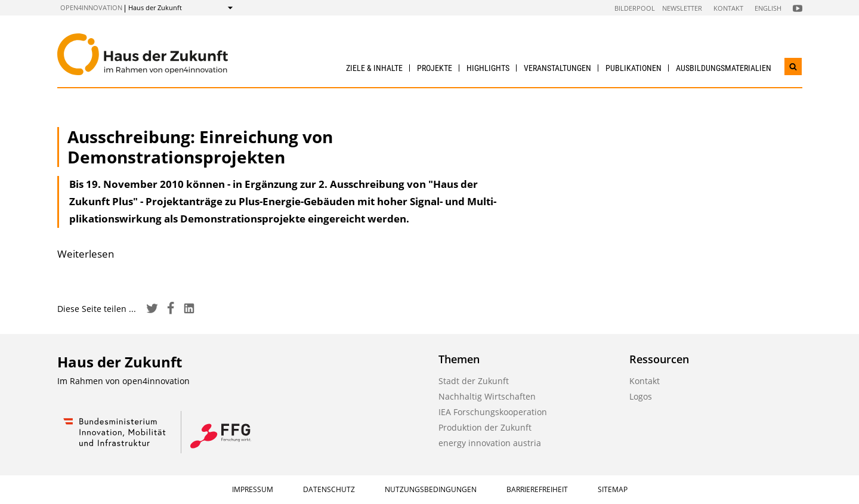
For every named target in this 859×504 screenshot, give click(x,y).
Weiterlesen (86, 254)
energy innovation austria (490, 443)
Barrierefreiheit (537, 489)
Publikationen (634, 68)
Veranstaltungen (557, 68)
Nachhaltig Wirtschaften (487, 396)
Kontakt (728, 8)
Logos (641, 396)
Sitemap (613, 489)
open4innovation (91, 7)
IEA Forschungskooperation (493, 412)
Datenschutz (329, 489)
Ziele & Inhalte (374, 68)
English (768, 8)
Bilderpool (635, 8)
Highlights (488, 68)
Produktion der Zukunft (485, 427)
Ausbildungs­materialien (724, 68)
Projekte (435, 68)
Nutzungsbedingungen (431, 489)
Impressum (253, 489)
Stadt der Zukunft (474, 381)
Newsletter (682, 8)
